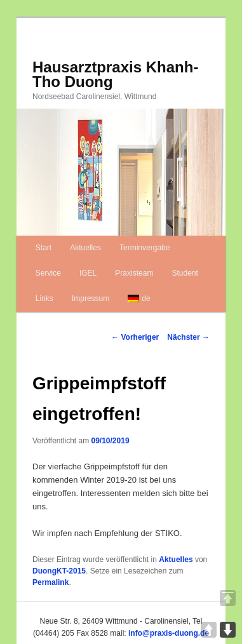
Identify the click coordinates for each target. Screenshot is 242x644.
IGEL (88, 273)
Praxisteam (134, 273)
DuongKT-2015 (59, 571)
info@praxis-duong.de (169, 633)
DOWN (228, 630)
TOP (228, 598)
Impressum (91, 299)
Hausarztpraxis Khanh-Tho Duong (115, 74)
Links (44, 299)
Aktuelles (85, 248)
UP (209, 630)
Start (44, 248)
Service (48, 273)
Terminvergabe (145, 248)
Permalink (50, 582)
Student (185, 273)
